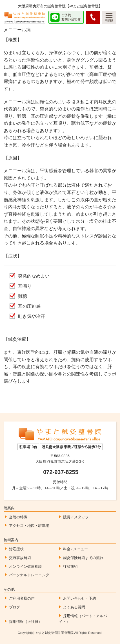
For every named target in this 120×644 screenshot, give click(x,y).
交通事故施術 (20, 558)
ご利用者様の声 (22, 598)
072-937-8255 (61, 472)
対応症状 (16, 549)
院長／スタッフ (76, 517)
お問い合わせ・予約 (80, 598)
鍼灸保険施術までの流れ (83, 558)
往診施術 (70, 566)
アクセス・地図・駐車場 (29, 526)
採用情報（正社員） (25, 622)
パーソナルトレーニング (29, 575)
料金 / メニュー (76, 549)
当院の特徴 (18, 517)
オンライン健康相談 (25, 566)
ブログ (15, 607)
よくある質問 (74, 607)
